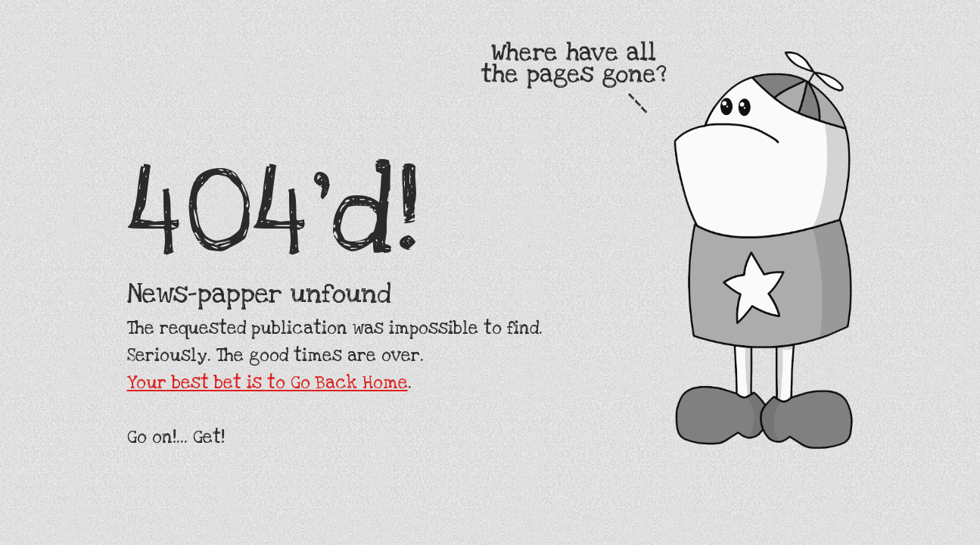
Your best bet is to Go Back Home (268, 383)
